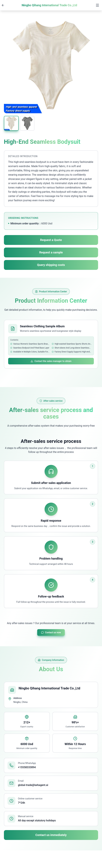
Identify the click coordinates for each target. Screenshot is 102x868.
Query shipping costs (51, 265)
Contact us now (51, 632)
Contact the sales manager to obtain (51, 361)
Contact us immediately (51, 835)
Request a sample (51, 252)
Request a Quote (51, 240)
